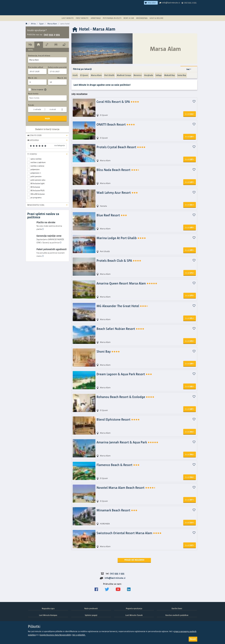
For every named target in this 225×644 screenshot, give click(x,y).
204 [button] (190, 454)
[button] (47, 135)
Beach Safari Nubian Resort (120, 329)
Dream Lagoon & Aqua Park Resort (124, 374)
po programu (36, 197)
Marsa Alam (52, 24)
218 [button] (190, 545)
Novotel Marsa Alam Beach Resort (126, 488)
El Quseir (84, 75)
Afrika (33, 24)
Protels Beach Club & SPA (119, 261)
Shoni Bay (108, 351)
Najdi (47, 118)
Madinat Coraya (124, 75)
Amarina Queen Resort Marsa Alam (127, 283)
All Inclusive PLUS (37, 190)
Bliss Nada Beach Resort (118, 170)
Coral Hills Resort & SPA (118, 102)
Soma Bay (182, 75)
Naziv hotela (33, 94)
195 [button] (190, 386)
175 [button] (190, 273)
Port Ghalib (109, 75)
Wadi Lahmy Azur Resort (117, 193)
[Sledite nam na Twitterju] (107, 589)
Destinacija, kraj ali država (39, 56)
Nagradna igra (48, 608)
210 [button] (190, 522)
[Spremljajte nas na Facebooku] (96, 589)
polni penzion (36, 176)
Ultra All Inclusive (38, 194)
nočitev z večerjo (37, 166)
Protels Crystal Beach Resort (121, 147)
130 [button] (190, 136)
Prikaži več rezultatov (134, 560)
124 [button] (190, 114)
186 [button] (190, 363)
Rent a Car (129, 18)
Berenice (138, 75)
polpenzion (35, 169)
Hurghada (149, 75)
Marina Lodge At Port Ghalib (121, 238)
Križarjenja (142, 18)
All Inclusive (35, 187)
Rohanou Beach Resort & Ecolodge (125, 397)
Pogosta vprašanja (134, 608)
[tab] (30, 45)
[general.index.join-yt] (118, 589)
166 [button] (190, 227)
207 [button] (190, 500)
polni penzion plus (38, 180)
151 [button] (190, 205)
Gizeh (75, 75)
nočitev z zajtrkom (38, 162)
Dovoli (193, 639)
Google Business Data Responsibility (56, 635)
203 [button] (190, 432)
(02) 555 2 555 (190, 3)
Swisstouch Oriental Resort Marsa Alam (129, 533)
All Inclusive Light (38, 183)
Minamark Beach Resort (117, 510)
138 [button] (190, 159)
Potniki (31, 105)
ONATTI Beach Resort (116, 124)
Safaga (159, 75)
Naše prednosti (91, 608)
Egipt (41, 24)
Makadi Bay (170, 75)
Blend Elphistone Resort (118, 419)
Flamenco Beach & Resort (118, 465)
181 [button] (190, 318)
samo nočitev (36, 159)
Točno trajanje (40, 89)
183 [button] (190, 341)
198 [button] (190, 409)
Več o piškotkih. (79, 635)
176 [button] (190, 295)
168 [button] (190, 250)
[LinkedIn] (129, 589)
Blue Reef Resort (112, 215)
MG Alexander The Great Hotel (122, 306)
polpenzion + (36, 173)
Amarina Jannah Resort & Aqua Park (127, 442)
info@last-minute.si (171, 3)
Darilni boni (177, 608)
